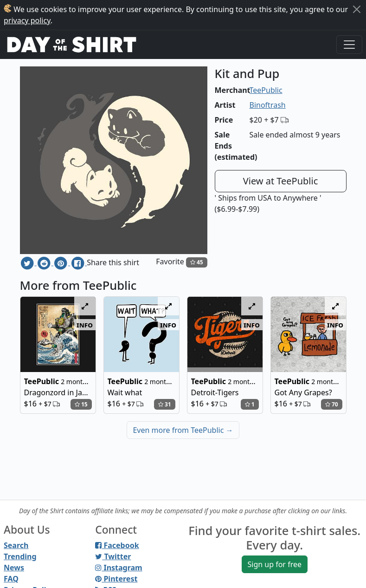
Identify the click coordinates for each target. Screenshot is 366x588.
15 (81, 404)
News (14, 568)
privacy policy (27, 20)
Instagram (119, 568)
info (85, 325)
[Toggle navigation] (349, 45)
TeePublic (266, 90)
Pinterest (116, 579)
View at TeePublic (281, 181)
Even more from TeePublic (183, 430)
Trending (20, 556)
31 (165, 404)
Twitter (113, 556)
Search (16, 545)
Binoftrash (268, 105)
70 (332, 404)
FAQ (11, 579)
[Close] (357, 9)
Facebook (117, 545)
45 (197, 262)
